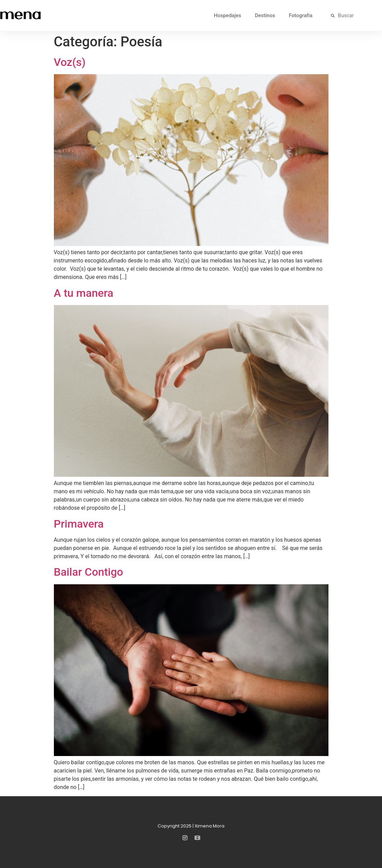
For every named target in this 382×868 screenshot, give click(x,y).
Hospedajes (227, 15)
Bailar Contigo (89, 572)
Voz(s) (70, 62)
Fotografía (300, 15)
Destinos (265, 15)
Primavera (79, 524)
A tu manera (84, 293)
